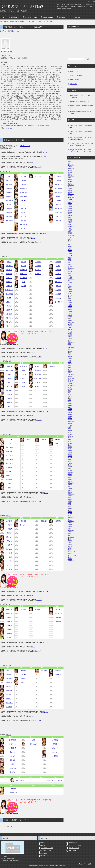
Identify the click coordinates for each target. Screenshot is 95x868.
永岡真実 (9, 521)
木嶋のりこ (23, 270)
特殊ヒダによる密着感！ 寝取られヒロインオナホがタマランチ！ (81, 138)
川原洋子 (9, 310)
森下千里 (58, 671)
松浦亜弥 (9, 683)
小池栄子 (58, 262)
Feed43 (10, 129)
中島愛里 (9, 545)
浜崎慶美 (9, 625)
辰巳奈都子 (9, 472)
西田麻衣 (23, 521)
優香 (34, 740)
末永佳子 (38, 366)
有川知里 (9, 208)
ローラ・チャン (57, 780)
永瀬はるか (9, 549)
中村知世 (9, 557)
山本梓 (13, 764)
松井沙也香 (9, 679)
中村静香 (9, 553)
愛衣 (9, 176)
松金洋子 (9, 687)
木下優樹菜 (23, 278)
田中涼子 (9, 476)
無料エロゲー (63, 17)
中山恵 (9, 561)
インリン (23, 229)
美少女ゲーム (76, 17)
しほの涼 (23, 374)
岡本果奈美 (58, 192)
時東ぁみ (58, 444)
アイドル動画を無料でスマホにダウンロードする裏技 (81, 113)
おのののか (58, 213)
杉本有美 (38, 370)
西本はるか (23, 525)
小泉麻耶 (58, 274)
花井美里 (9, 617)
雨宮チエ (9, 196)
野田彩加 (58, 521)
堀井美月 (58, 621)
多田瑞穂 (9, 468)
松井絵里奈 (9, 675)
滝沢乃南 (9, 452)
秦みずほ (9, 613)
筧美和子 (9, 274)
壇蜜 (9, 488)
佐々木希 (9, 374)
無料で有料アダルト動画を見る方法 (79, 102)
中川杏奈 (9, 525)
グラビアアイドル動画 (31, 17)
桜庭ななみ (9, 370)
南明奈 (23, 679)
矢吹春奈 (13, 756)
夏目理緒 (9, 569)
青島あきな (9, 184)
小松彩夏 (58, 290)
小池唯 (58, 266)
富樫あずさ (58, 440)
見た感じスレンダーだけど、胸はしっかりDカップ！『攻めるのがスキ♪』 (81, 144)
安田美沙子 (13, 748)
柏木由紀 (9, 282)
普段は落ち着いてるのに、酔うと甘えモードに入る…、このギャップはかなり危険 (81, 150)
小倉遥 (58, 196)
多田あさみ (9, 464)
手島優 (44, 440)
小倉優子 (58, 200)
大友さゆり (58, 184)
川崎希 (9, 298)
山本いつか (13, 768)
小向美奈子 (58, 302)
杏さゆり (9, 217)
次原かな (29, 440)
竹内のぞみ (9, 456)
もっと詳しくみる (7, 52)
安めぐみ (13, 752)
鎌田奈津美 (9, 294)
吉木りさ (55, 752)
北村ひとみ (23, 274)
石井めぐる (23, 188)
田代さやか (9, 460)
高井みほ (9, 440)
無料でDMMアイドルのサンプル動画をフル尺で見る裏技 (81, 96)
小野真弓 (58, 217)
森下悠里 (58, 675)
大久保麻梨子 (58, 176)
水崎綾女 (23, 671)
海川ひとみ (9, 266)
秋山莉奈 (9, 192)
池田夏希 (23, 176)
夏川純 (9, 565)
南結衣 (23, 683)
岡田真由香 (58, 188)
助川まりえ (38, 378)
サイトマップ (91, 1)
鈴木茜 (38, 382)
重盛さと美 (23, 366)
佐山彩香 (9, 398)
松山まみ (9, 699)
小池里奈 (58, 270)
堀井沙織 (58, 617)
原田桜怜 (9, 633)
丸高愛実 (9, 707)
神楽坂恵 (9, 270)
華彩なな (9, 278)
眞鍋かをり (9, 703)
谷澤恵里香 (13, 740)
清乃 (23, 282)
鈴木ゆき (38, 386)
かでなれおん (9, 290)
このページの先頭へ (86, 864)
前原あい (9, 671)
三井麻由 (23, 675)
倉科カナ (38, 274)
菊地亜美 (23, 262)
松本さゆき (9, 695)
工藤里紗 (38, 266)
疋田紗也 (23, 609)
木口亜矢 (23, 266)
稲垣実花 (23, 213)
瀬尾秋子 (52, 366)
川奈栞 (9, 306)
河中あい (9, 302)
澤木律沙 (9, 402)
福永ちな (38, 609)
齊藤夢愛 (9, 366)
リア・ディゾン (20, 780)
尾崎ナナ (58, 204)
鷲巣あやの (14, 793)
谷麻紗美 (9, 480)
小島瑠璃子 (58, 282)
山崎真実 (13, 760)
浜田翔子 (9, 629)
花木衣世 (9, 621)
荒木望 (9, 204)
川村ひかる (9, 318)
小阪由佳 (58, 278)
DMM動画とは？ (25, 146)
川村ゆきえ (9, 322)
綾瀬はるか (9, 200)
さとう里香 (9, 390)
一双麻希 (23, 200)
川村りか (9, 326)
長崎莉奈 (9, 533)
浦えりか (38, 176)
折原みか (58, 221)
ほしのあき (58, 609)
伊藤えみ (23, 208)
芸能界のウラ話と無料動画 (22, 6)
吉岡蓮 (55, 744)
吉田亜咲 (55, 756)
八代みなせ (13, 744)
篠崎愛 (23, 370)
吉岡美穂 (55, 740)
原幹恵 (9, 637)
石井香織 (23, 180)
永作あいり (9, 537)
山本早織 (13, 772)
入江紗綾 (23, 221)
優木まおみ (34, 744)
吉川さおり (55, 748)
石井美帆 (23, 184)
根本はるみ (44, 521)
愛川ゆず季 (9, 180)
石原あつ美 (23, 192)
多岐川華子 (9, 448)
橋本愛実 (9, 609)
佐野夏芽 (9, 394)
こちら (9, 148)
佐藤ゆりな (9, 386)
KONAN (58, 286)
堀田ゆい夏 (58, 613)
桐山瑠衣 (23, 286)
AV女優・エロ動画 (48, 17)
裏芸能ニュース (15, 17)
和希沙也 (9, 286)
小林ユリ (58, 298)
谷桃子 (9, 484)
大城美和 (58, 180)
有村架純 (9, 213)
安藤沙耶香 (9, 221)
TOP (4, 17)
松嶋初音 (9, 691)
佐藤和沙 (9, 378)
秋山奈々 (9, 188)
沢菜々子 (9, 406)
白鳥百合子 (23, 386)
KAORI (9, 262)
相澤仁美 (70, 167)
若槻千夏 (14, 789)
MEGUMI (44, 671)
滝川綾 (9, 444)
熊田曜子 (38, 270)
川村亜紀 (9, 314)
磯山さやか (23, 196)
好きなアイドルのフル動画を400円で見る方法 (81, 107)
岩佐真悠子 (23, 225)
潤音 (23, 382)
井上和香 (23, 217)
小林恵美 (58, 294)
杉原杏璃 (38, 374)
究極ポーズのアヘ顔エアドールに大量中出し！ (81, 126)
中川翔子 (9, 529)
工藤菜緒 (38, 262)
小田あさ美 (58, 208)
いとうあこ (23, 204)
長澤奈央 (9, 541)
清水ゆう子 (23, 378)
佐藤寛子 (9, 382)
